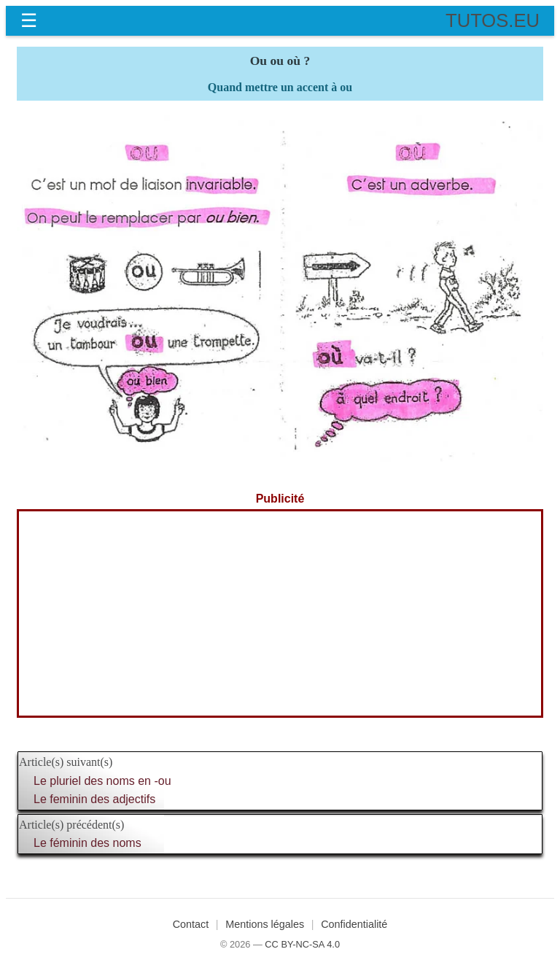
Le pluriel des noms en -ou (102, 781)
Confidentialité (354, 924)
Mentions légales (265, 924)
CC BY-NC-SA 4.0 (302, 944)
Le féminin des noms (87, 843)
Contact (191, 924)
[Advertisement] (280, 613)
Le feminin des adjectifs (94, 799)
